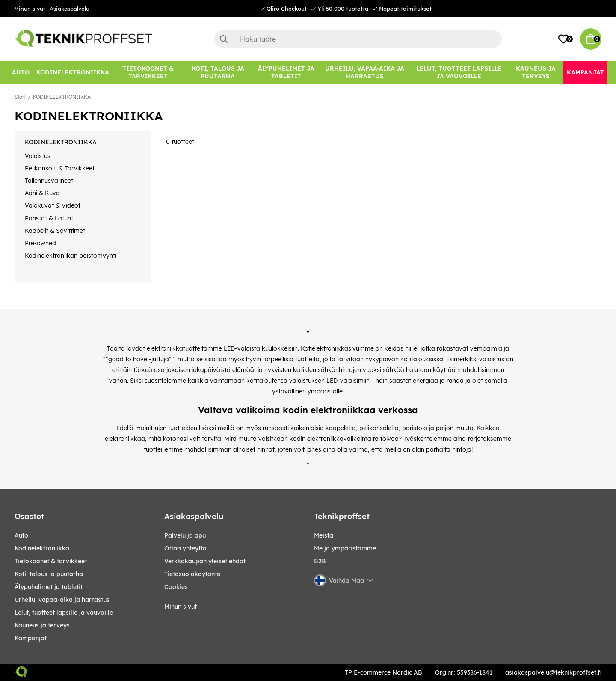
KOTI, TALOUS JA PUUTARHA (49, 574)
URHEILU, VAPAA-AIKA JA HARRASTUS (62, 600)
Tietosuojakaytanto (192, 574)
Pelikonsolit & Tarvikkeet (60, 168)
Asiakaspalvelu (70, 9)
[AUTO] (21, 73)
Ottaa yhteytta (185, 548)
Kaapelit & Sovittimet (55, 231)
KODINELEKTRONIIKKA (62, 97)
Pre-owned (40, 243)
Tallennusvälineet (49, 181)
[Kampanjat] (585, 73)
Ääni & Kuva (42, 193)
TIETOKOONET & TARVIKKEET (51, 561)
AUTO (21, 535)
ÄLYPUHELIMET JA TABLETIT (49, 587)
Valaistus (38, 156)
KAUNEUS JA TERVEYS (42, 625)
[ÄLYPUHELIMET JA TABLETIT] (286, 73)
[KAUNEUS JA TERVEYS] (536, 73)
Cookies (176, 587)
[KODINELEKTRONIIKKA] (73, 73)
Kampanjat (31, 638)
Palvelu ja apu (185, 535)
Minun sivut (30, 9)
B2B (320, 561)
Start (20, 97)
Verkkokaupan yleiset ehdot (205, 561)
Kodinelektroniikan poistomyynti (71, 256)
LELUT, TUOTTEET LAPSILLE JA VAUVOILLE (64, 613)
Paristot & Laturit (49, 218)
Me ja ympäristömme (345, 548)
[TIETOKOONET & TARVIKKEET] (148, 73)
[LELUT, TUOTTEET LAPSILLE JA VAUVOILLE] (459, 73)
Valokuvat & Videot (53, 205)
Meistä (324, 535)
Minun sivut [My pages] (181, 607)
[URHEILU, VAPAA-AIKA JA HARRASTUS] (365, 73)
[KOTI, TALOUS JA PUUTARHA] (218, 73)
